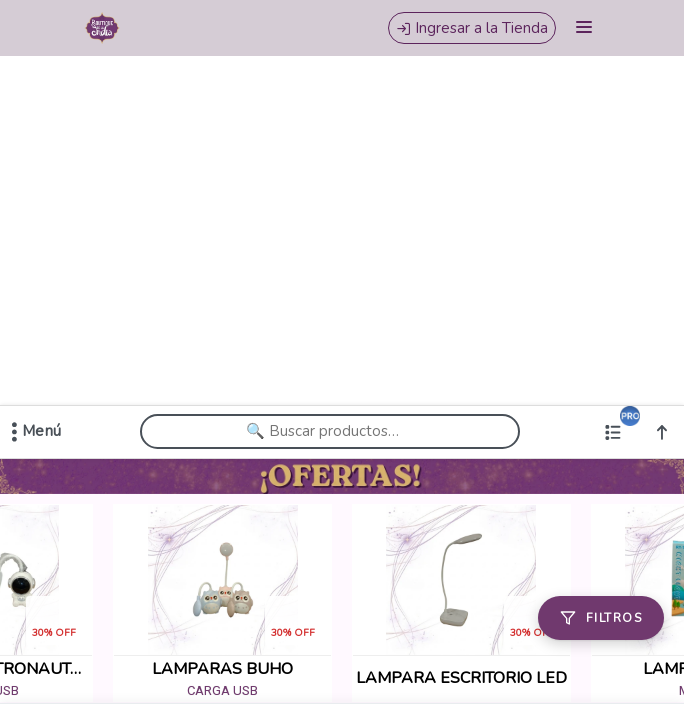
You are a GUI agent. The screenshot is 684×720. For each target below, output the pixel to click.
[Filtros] (601, 618)
